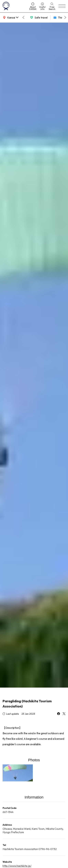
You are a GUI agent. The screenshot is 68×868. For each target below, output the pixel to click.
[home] (14, 6)
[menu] (62, 6)
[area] (10, 17)
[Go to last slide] (23, 17)
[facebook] (59, 714)
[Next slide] (65, 17)
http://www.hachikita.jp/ (17, 866)
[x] (64, 714)
